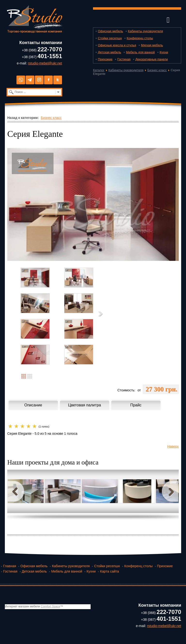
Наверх (173, 446)
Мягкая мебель (152, 45)
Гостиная (124, 59)
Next (170, 491)
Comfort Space (50, 606)
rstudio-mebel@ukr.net (45, 63)
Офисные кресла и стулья (117, 45)
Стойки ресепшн (110, 38)
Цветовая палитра (85, 405)
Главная (10, 566)
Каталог (99, 70)
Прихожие (105, 59)
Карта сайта (109, 571)
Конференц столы (140, 38)
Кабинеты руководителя (145, 31)
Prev (16, 491)
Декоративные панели (152, 59)
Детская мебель (109, 52)
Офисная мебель (110, 31)
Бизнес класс (157, 70)
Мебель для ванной (140, 52)
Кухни (164, 52)
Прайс (136, 405)
